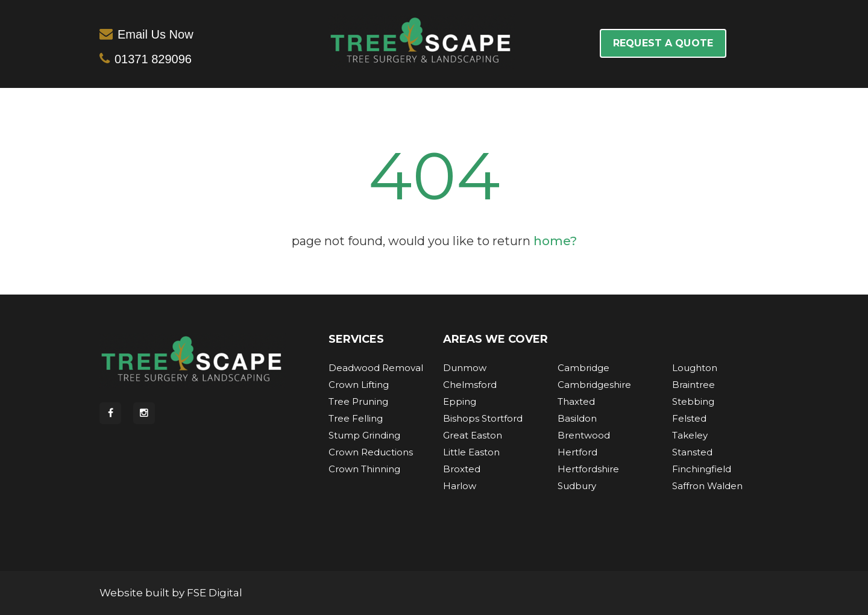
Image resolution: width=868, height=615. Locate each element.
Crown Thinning (364, 469)
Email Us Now (156, 34)
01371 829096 (153, 59)
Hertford (577, 452)
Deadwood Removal (376, 368)
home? (555, 241)
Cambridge (583, 368)
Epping (460, 401)
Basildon (577, 418)
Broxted (462, 469)
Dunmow (465, 368)
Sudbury (577, 486)
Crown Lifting (359, 385)
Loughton (695, 368)
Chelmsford (470, 385)
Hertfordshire (588, 469)
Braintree (693, 385)
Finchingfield (702, 469)
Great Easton (473, 435)
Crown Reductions (371, 452)
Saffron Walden (707, 486)
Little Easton (471, 452)
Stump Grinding (364, 435)
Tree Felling (356, 418)
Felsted (689, 418)
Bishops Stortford (483, 418)
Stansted (692, 452)
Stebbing (693, 401)
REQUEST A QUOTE (663, 43)
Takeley (690, 435)
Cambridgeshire (594, 385)
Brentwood (584, 435)
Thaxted (576, 401)
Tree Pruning (358, 401)
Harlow (460, 486)
